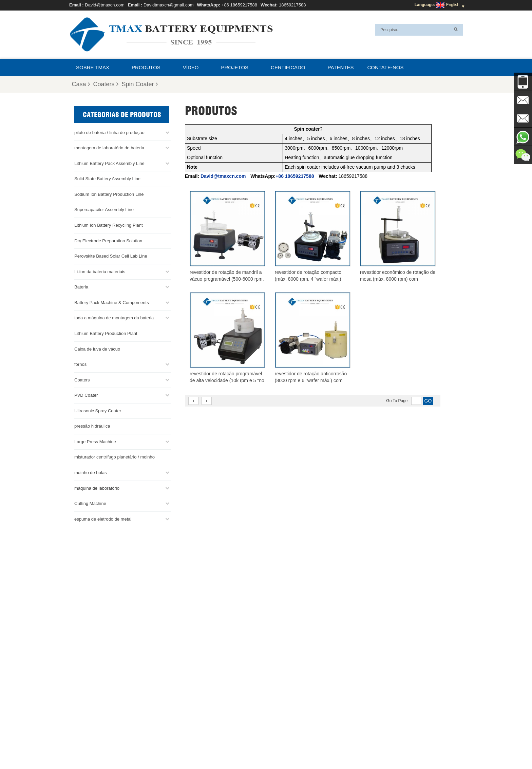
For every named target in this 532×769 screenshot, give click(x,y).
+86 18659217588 (239, 5)
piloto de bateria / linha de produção (109, 132)
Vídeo (191, 67)
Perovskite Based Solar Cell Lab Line (111, 256)
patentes (341, 67)
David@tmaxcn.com (105, 5)
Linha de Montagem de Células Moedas (294, 699)
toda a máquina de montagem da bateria (114, 317)
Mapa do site (269, 748)
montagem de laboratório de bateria (109, 147)
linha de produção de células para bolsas (296, 682)
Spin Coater (140, 84)
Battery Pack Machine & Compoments (112, 302)
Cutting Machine (90, 503)
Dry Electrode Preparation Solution (108, 240)
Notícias (241, 748)
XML (294, 748)
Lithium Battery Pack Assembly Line (109, 163)
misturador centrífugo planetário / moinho (115, 457)
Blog (178, 748)
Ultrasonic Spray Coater (98, 410)
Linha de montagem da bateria (286, 691)
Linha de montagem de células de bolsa (294, 715)
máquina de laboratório (97, 488)
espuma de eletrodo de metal (103, 519)
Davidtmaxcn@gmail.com (169, 5)
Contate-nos (385, 67)
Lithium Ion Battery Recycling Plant (109, 225)
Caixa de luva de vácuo (97, 348)
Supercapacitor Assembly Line (104, 209)
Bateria (81, 287)
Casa (81, 84)
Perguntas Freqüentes (362, 748)
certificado (288, 67)
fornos (80, 364)
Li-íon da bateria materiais (100, 271)
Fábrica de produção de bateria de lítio (293, 723)
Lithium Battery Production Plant (106, 333)
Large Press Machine (95, 441)
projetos (235, 67)
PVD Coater (86, 395)
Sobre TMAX (93, 67)
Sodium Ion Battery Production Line (109, 194)
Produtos (146, 67)
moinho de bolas (90, 472)
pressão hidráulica (92, 426)
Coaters (106, 84)
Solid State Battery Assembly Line (107, 178)
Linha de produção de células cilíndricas (295, 707)
